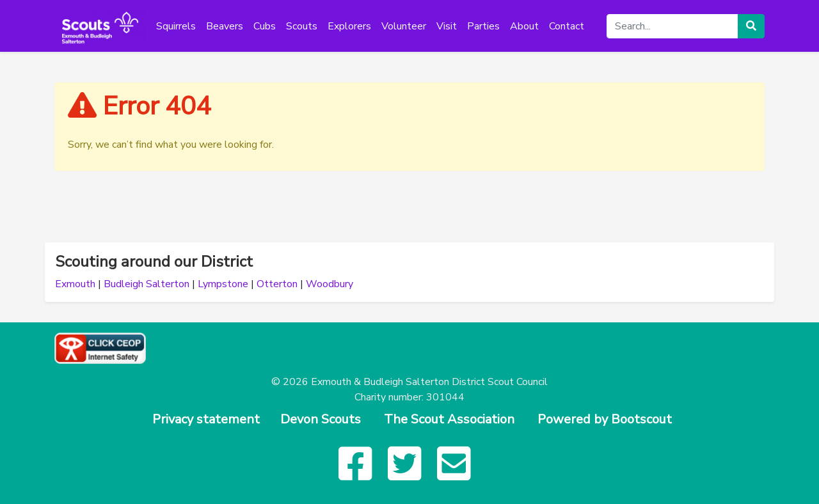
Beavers (225, 26)
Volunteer (404, 26)
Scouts (302, 26)
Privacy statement (206, 419)
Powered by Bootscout (605, 419)
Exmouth (75, 284)
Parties (483, 26)
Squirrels (176, 26)
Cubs (265, 26)
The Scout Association (449, 419)
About (524, 26)
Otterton (277, 284)
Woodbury (330, 284)
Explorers (349, 26)
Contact (567, 26)
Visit (447, 26)
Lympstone (223, 284)
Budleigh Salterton (147, 284)
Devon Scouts (321, 419)
